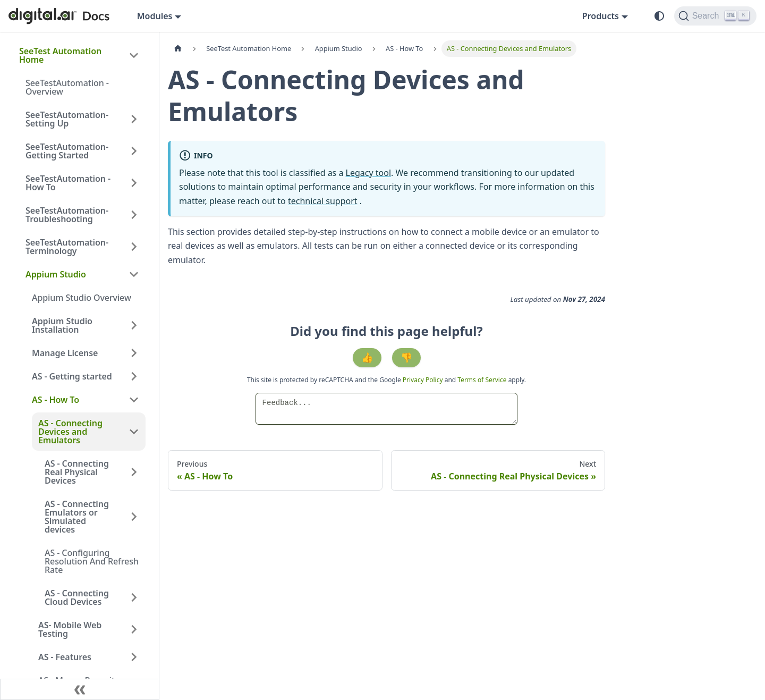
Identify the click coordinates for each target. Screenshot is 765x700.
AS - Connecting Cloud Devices (77, 597)
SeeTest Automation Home (60, 55)
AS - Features (65, 657)
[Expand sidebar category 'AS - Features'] (134, 657)
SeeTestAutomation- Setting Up (67, 119)
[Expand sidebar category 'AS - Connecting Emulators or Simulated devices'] (134, 517)
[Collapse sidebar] (80, 689)
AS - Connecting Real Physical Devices (77, 472)
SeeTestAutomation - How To (68, 183)
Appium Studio (56, 274)
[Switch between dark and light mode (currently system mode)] (659, 16)
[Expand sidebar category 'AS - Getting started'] (134, 376)
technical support (323, 201)
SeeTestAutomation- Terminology (67, 247)
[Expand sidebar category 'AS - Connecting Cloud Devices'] (134, 597)
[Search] (715, 16)
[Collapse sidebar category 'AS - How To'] (134, 400)
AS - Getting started (72, 376)
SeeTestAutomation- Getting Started (67, 151)
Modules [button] (155, 16)
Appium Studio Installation (62, 325)
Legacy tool (369, 173)
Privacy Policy (424, 380)
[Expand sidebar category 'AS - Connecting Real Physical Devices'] (134, 472)
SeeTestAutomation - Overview (67, 87)
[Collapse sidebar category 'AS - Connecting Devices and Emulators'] (134, 432)
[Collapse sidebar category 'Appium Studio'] (134, 274)
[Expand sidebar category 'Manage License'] (134, 353)
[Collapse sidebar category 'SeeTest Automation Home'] (134, 55)
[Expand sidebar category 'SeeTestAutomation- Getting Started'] (134, 151)
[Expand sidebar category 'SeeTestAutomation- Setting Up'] (134, 119)
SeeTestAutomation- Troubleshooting (67, 215)
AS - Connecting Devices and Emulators (70, 432)
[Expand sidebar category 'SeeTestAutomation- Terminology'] (134, 247)
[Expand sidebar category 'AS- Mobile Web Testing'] (134, 629)
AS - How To (56, 400)
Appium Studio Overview (82, 298)
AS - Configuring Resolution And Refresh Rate (92, 561)
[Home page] (178, 49)
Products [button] (601, 16)
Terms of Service (482, 380)
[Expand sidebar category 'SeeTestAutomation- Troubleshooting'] (134, 215)
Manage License (65, 353)
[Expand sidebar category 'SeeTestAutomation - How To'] (134, 183)
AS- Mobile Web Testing (70, 629)
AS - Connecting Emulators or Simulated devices (77, 517)
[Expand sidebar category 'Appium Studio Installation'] (134, 325)
